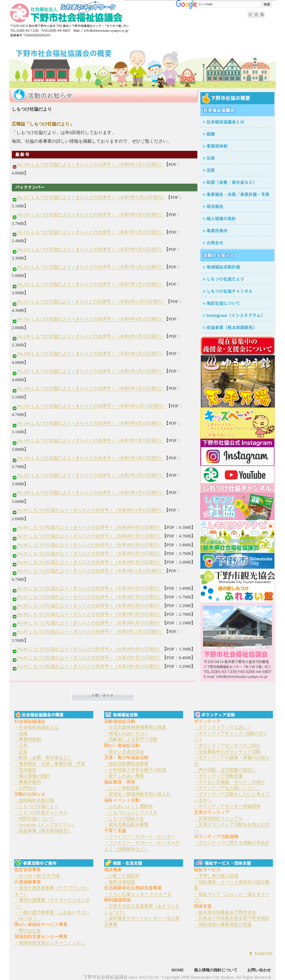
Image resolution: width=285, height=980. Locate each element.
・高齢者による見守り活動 (131, 739)
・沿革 (21, 745)
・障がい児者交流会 (124, 752)
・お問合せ (25, 788)
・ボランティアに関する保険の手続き (232, 843)
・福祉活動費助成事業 (126, 764)
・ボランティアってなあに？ (223, 727)
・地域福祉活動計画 (34, 800)
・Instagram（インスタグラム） (45, 824)
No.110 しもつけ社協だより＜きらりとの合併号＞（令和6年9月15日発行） (88, 319)
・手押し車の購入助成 (216, 876)
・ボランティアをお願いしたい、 (227, 788)
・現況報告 (25, 770)
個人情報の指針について (216, 970)
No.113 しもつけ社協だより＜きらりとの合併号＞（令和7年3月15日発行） (88, 267)
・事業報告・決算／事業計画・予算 (50, 764)
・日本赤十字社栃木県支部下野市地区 (232, 918)
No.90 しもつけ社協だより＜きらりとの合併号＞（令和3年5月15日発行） (87, 606)
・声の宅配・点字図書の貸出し (225, 770)
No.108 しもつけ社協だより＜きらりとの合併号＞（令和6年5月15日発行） (88, 354)
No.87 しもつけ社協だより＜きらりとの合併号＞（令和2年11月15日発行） (88, 632)
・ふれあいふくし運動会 (129, 806)
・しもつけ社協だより (37, 806)
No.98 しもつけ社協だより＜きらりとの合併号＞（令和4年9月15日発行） (87, 527)
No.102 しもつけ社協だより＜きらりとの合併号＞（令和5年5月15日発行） (88, 458)
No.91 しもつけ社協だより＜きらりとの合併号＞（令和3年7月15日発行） (87, 597)
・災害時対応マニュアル (218, 819)
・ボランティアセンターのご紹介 (227, 745)
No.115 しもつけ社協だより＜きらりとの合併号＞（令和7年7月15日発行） (88, 232)
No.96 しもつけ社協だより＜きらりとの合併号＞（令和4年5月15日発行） (87, 545)
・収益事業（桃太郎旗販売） (43, 831)
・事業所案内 (28, 782)
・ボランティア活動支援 (218, 776)
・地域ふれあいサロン (126, 733)
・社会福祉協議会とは (37, 727)
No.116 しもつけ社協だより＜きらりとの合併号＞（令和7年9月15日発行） (88, 215)
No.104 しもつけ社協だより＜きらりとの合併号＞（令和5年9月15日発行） (88, 423)
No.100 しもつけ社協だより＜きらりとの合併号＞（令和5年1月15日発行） (88, 493)
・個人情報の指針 (32, 776)
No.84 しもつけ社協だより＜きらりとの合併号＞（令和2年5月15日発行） (87, 666)
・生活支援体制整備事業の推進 (135, 727)
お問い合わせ (259, 970)
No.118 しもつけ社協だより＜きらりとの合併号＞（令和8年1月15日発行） (88, 165)
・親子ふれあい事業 (124, 776)
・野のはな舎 (28, 931)
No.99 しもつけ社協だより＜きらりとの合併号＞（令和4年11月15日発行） (88, 510)
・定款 (21, 752)
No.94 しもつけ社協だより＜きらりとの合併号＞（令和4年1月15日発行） (87, 562)
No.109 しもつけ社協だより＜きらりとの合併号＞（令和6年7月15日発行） (88, 336)
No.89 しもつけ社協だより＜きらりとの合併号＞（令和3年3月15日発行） (87, 614)
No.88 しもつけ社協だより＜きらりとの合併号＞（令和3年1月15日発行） (87, 623)
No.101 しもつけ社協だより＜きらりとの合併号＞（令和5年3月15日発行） (88, 475)
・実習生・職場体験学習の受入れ (137, 794)
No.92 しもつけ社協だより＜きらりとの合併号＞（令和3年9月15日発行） (87, 588)
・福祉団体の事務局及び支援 (223, 924)
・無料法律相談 (120, 882)
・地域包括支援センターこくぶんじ (50, 943)
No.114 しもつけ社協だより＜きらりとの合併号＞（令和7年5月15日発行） (88, 249)
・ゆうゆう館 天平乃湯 (37, 876)
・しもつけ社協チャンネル (41, 812)
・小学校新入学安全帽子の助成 (135, 770)
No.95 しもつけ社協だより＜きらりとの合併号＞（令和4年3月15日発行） (87, 554)
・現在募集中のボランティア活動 (227, 752)
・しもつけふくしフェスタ (131, 812)
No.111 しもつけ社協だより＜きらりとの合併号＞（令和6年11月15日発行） (89, 302)
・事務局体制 (28, 739)
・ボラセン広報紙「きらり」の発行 (229, 782)
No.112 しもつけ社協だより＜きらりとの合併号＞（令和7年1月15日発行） (88, 284)
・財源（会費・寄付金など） (43, 758)
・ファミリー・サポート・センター (140, 837)
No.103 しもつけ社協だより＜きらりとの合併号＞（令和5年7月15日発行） (88, 441)
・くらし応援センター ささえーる (138, 894)
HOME (178, 970)
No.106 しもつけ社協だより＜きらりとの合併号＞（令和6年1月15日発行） (88, 388)
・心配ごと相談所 (122, 876)
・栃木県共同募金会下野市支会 (225, 912)
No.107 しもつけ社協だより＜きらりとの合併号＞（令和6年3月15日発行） (88, 371)
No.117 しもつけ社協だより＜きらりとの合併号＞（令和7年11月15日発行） (89, 197)
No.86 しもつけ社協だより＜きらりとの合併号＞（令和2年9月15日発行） (87, 649)
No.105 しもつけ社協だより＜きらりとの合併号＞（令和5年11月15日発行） (89, 406)
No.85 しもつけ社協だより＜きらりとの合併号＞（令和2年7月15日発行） (87, 658)
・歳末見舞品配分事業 (126, 824)
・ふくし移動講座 (122, 788)
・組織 (21, 733)
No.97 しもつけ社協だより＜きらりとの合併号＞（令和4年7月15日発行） (87, 536)
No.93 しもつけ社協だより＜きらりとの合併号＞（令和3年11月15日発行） (88, 571)
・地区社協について (34, 819)
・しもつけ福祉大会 (124, 819)
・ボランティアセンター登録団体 (227, 806)
